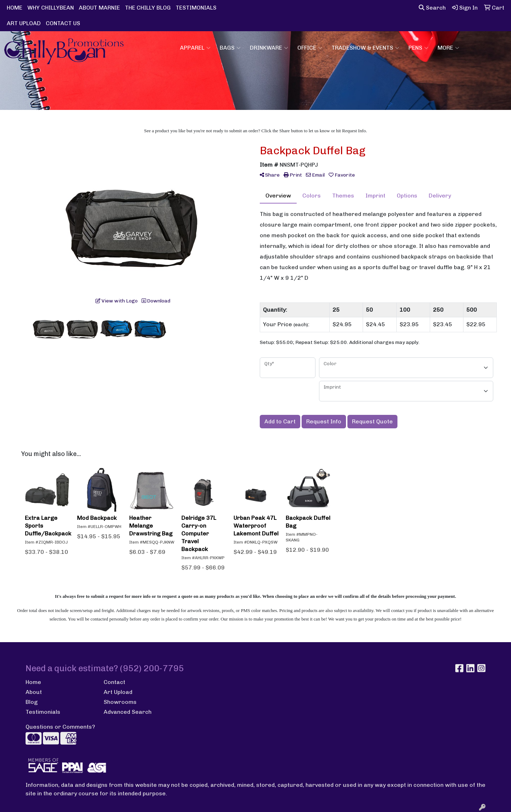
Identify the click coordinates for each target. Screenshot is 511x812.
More (448, 48)
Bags (230, 48)
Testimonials (43, 712)
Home (33, 682)
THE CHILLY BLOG (148, 8)
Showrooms (120, 702)
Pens (418, 48)
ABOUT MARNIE (99, 8)
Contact (114, 682)
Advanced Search (128, 712)
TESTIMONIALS (196, 8)
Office (310, 48)
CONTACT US (63, 23)
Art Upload (118, 692)
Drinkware (269, 48)
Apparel (195, 48)
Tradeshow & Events (365, 48)
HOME (15, 8)
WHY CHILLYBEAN (51, 8)
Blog (32, 702)
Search (432, 8)
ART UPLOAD (24, 23)
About (34, 692)
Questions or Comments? (60, 727)
